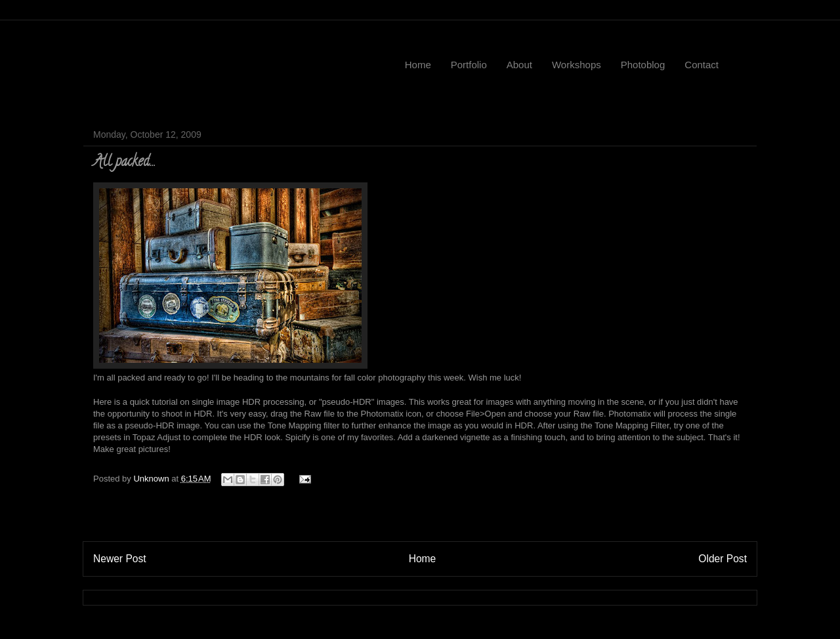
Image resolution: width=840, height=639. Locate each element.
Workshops (577, 65)
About (519, 65)
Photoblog (643, 65)
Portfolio (469, 65)
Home (418, 65)
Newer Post (120, 559)
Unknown (152, 479)
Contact (702, 65)
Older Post (723, 559)
